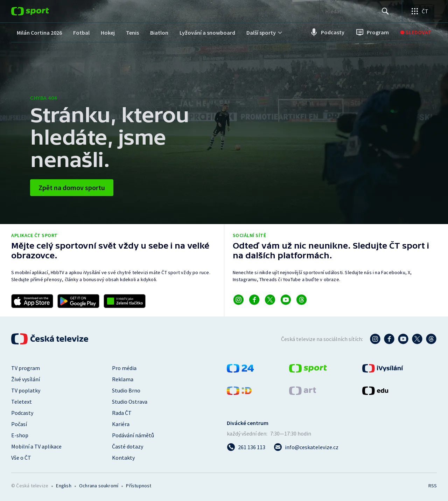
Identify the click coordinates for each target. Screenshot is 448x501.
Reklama (123, 379)
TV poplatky (26, 390)
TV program (26, 368)
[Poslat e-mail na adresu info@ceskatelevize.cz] (306, 447)
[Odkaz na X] (270, 300)
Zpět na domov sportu (72, 187)
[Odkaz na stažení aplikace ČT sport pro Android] (78, 301)
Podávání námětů (133, 435)
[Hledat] (385, 11)
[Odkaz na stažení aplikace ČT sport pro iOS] (32, 301)
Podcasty (22, 413)
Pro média (124, 368)
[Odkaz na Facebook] (254, 300)
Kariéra (121, 424)
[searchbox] (351, 11)
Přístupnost (139, 486)
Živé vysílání (26, 379)
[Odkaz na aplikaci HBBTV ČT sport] (125, 301)
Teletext (22, 402)
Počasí (19, 424)
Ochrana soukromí (99, 486)
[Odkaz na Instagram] (239, 300)
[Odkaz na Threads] (302, 300)
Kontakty (123, 458)
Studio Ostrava (130, 402)
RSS (433, 486)
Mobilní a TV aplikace (36, 446)
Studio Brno (126, 390)
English (64, 486)
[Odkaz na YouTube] (286, 300)
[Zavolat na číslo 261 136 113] (246, 447)
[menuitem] (39, 32)
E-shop (20, 435)
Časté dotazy (128, 446)
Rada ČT (122, 413)
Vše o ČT (21, 458)
